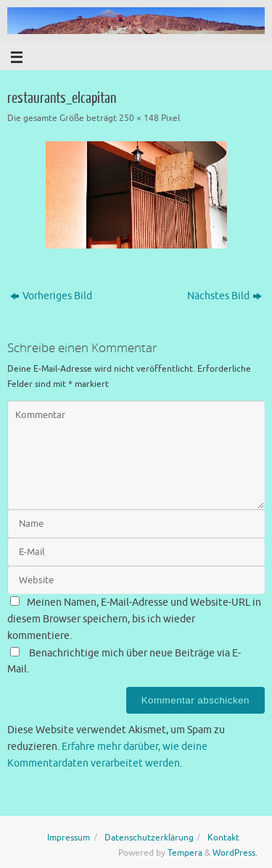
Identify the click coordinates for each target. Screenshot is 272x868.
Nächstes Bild (224, 296)
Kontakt (223, 838)
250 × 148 (139, 118)
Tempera (185, 853)
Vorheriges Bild (51, 296)
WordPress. (235, 853)
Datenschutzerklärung (149, 838)
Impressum (69, 838)
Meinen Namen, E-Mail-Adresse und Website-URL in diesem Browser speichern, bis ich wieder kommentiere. (134, 619)
